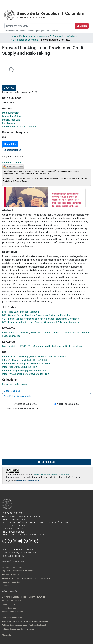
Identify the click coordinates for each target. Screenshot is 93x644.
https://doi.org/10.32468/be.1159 (19, 367)
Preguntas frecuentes (11, 582)
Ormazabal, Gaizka (12, 116)
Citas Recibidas (12, 391)
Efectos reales (73, 333)
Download (9, 88)
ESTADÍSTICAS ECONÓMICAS (14, 525)
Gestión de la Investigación (13, 567)
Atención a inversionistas (12, 612)
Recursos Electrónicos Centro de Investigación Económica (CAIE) (29, 578)
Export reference (13, 150)
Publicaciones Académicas (33, 36)
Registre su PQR (9, 604)
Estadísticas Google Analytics (19, 396)
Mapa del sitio (8, 635)
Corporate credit (42, 346)
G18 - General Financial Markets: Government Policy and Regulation (37, 315)
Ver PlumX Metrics (12, 162)
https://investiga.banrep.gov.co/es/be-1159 (24, 370)
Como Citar (10, 144)
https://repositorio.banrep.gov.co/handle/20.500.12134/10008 (34, 357)
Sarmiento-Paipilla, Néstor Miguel (19, 127)
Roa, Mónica (9, 123)
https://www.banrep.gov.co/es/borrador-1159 (25, 374)
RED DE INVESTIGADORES (13, 532)
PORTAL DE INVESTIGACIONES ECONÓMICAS (21, 516)
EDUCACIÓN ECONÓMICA (13, 529)
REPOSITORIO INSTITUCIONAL (15, 520)
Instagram (15, 541)
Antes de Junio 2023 (25, 404)
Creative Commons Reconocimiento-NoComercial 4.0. (52, 474)
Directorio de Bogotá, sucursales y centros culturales (24, 597)
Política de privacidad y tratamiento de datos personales (25, 621)
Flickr (36, 541)
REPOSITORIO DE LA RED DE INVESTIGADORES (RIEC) (24, 535)
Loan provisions (11, 346)
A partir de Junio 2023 (67, 404)
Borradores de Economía (25, 40)
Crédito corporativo (54, 333)
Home (13, 36)
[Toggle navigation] (79, 4)
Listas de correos (9, 608)
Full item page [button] (46, 462)
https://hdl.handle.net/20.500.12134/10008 (24, 360)
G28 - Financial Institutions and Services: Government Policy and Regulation (41, 322)
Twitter (10, 541)
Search (82, 26)
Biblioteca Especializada (12, 575)
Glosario (6, 586)
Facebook (4, 541)
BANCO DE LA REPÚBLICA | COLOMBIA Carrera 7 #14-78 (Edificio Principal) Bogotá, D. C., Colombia (19, 553)
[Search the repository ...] (40, 26)
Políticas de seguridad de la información (18, 629)
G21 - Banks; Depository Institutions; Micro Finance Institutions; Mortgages (40, 319)
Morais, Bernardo (11, 113)
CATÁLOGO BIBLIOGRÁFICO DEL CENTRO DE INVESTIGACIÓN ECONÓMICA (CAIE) (36, 522)
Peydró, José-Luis (11, 120)
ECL (40, 333)
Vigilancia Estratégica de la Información (18, 571)
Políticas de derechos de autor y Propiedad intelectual (24, 625)
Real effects (58, 346)
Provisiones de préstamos (16, 333)
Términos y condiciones (12, 618)
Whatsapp (26, 541)
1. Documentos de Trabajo (63, 36)
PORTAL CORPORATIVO (12, 513)
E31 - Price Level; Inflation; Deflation (20, 312)
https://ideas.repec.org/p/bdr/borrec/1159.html (27, 363)
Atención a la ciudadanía (12, 600)
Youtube (20, 541)
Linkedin (31, 541)
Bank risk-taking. (74, 346)
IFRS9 (34, 333)
